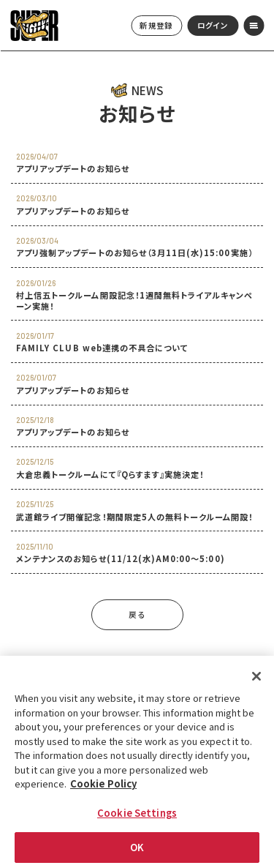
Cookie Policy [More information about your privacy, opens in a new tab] (103, 784)
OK (137, 848)
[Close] (256, 677)
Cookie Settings (137, 813)
